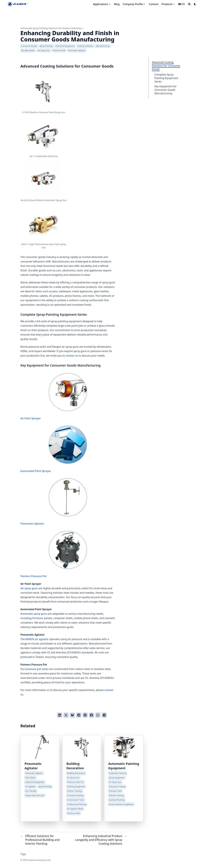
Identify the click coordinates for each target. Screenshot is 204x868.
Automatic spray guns (34, 614)
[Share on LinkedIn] (60, 715)
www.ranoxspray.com (40, 860)
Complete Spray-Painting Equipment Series (166, 78)
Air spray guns (29, 588)
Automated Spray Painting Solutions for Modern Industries (51, 28)
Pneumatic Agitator (54, 502)
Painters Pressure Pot (54, 554)
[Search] (189, 4)
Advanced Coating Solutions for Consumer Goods (166, 66)
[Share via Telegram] (104, 715)
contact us (72, 356)
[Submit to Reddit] (79, 715)
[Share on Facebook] (91, 715)
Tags (23, 854)
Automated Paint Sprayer (54, 449)
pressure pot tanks (37, 669)
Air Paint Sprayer (54, 397)
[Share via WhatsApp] (98, 715)
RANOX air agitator (37, 639)
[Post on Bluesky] (72, 715)
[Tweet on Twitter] (66, 715)
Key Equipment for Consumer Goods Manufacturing (166, 90)
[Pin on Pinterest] (85, 715)
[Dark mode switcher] (195, 4)
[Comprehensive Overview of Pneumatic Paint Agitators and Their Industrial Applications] (40, 778)
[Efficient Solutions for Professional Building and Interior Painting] (82, 778)
